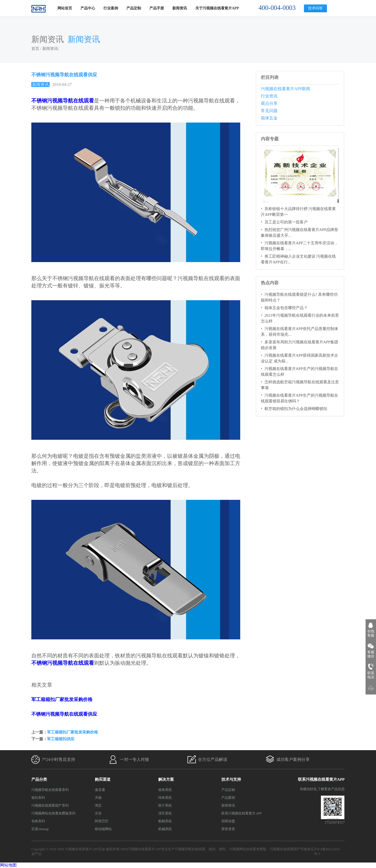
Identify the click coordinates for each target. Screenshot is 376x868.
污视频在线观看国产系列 (50, 805)
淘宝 (98, 805)
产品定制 (134, 8)
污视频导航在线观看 (190, 849)
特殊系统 (165, 798)
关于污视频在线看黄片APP (217, 8)
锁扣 (222, 849)
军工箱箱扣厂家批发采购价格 (62, 699)
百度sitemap (40, 829)
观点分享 (269, 103)
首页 (35, 49)
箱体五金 (269, 118)
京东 (98, 813)
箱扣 (212, 849)
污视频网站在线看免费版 (248, 849)
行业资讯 (269, 96)
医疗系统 (165, 805)
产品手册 (157, 8)
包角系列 (38, 821)
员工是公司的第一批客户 (286, 222)
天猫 (98, 798)
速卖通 (100, 790)
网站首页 (65, 8)
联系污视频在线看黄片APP (242, 813)
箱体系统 (165, 790)
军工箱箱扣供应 (61, 739)
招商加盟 (228, 821)
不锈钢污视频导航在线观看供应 (64, 714)
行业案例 (111, 8)
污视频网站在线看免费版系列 (53, 813)
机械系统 (165, 829)
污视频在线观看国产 (285, 849)
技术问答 (315, 8)
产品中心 (88, 8)
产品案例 (228, 798)
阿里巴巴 (102, 821)
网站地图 (8, 865)
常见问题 (269, 111)
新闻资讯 (180, 8)
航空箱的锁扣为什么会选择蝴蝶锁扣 (296, 409)
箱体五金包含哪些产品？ (286, 308)
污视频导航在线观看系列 (50, 790)
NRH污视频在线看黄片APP (141, 849)
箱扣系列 (38, 798)
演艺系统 (165, 813)
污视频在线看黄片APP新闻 (286, 89)
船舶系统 (165, 821)
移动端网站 (103, 829)
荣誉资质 (228, 829)
